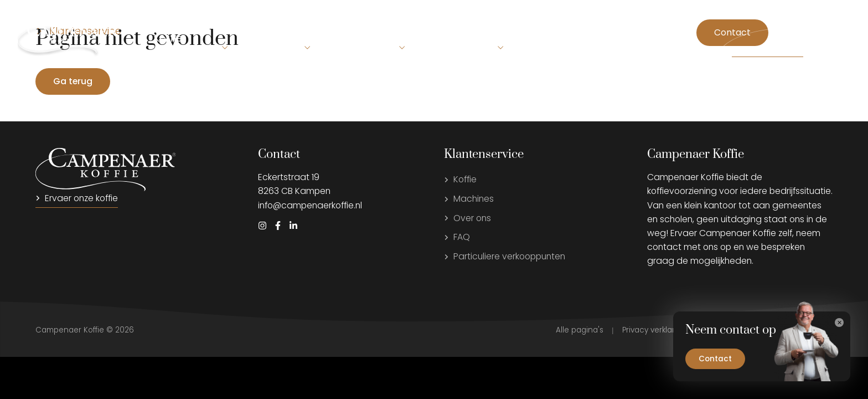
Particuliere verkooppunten (505, 256)
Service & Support (476, 38)
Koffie (168, 38)
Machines (241, 29)
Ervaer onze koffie (77, 198)
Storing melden (768, 52)
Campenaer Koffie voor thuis (608, 38)
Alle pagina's (580, 330)
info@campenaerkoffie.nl (310, 205)
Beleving (321, 29)
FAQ (457, 237)
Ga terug (73, 81)
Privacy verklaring (654, 330)
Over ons (388, 38)
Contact (732, 32)
